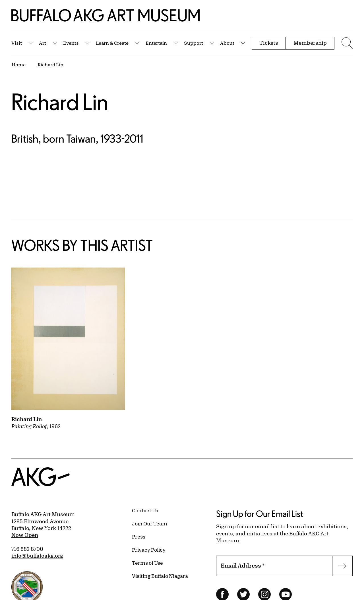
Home (19, 64)
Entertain (156, 43)
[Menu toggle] (346, 43)
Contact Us (145, 510)
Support (194, 43)
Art (43, 43)
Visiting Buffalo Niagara (160, 576)
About (227, 43)
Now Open (25, 535)
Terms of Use (147, 563)
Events (71, 43)
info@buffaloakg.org (37, 556)
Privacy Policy (149, 550)
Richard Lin (50, 64)
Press (139, 537)
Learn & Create (112, 43)
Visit (17, 43)
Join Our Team (150, 523)
